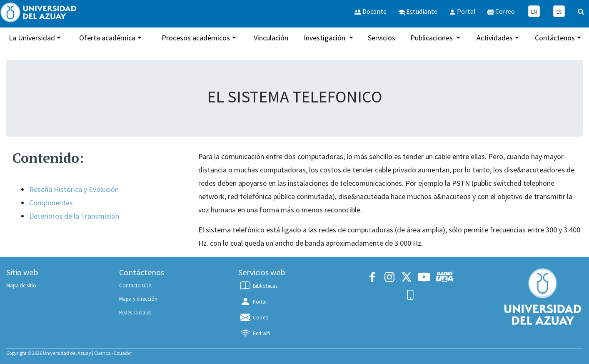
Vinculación (271, 38)
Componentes (51, 203)
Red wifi (255, 333)
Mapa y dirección (138, 299)
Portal (253, 302)
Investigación (325, 38)
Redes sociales (135, 312)
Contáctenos (555, 38)
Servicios (382, 38)
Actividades (495, 38)
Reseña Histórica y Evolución (74, 189)
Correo (254, 317)
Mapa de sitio (21, 285)
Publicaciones (432, 38)
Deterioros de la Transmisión (74, 216)
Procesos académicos (196, 38)
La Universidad (32, 38)
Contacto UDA (135, 285)
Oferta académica (107, 38)
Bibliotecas (258, 286)
